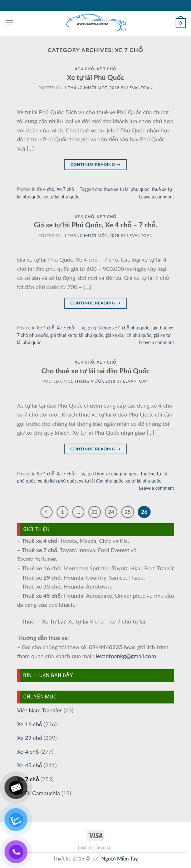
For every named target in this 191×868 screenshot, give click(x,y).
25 (128, 512)
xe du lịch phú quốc (57, 481)
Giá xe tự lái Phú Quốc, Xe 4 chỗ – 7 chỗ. (95, 225)
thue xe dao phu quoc (117, 474)
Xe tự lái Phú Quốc (95, 77)
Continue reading (95, 164)
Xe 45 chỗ (30, 765)
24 (111, 512)
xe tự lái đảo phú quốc (101, 481)
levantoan (140, 88)
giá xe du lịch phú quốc (128, 335)
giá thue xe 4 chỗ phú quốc (122, 328)
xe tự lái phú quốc (62, 197)
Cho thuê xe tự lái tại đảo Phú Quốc (96, 371)
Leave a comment (157, 197)
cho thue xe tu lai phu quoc (122, 189)
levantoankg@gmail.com (126, 656)
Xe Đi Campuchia (38, 793)
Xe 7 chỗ (106, 69)
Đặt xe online (95, 848)
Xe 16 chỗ (30, 724)
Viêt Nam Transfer (39, 710)
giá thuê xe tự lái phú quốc (77, 335)
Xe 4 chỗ (84, 69)
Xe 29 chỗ (30, 738)
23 (95, 512)
